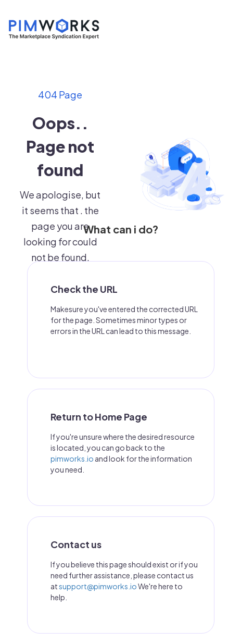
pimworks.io (72, 459)
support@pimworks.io (98, 586)
